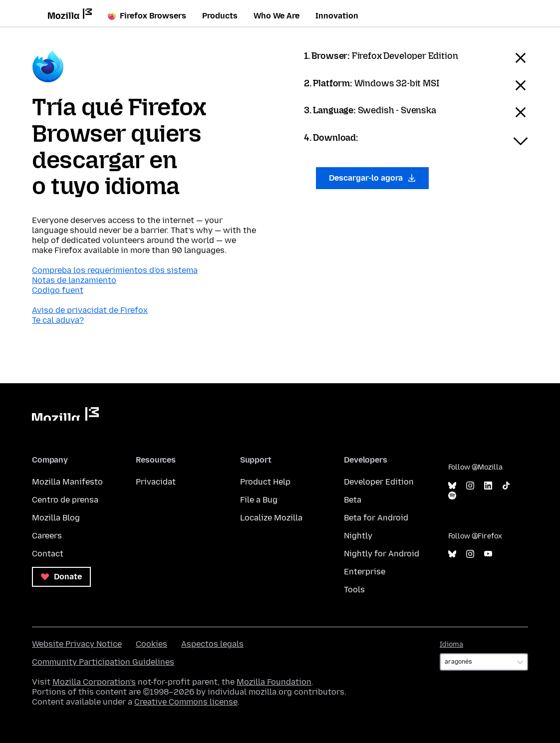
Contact (48, 554)
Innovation (337, 16)
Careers (47, 536)
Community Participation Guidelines (103, 662)
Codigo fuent (58, 290)
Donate (61, 577)
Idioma (451, 644)
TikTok (506, 486)
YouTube (488, 554)
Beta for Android (376, 518)
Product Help (265, 482)
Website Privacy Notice (77, 644)
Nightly (358, 536)
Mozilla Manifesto (67, 482)
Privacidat (156, 482)
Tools (354, 590)
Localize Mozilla (271, 518)
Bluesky (452, 486)
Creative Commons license (186, 702)
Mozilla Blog (56, 518)
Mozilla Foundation (274, 682)
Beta (353, 500)
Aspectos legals (212, 644)
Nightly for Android (382, 554)
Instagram (470, 486)
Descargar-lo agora (372, 178)
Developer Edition (379, 482)
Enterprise (365, 572)
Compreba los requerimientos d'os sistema (115, 270)
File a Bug (259, 500)
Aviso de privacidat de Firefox (90, 310)
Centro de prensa (65, 500)
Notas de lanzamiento (74, 280)
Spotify (452, 496)
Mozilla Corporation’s (94, 682)
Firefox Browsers (147, 16)
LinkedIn (488, 486)
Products (220, 16)
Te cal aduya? (58, 320)
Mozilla (65, 414)
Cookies (151, 644)
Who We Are (277, 16)
